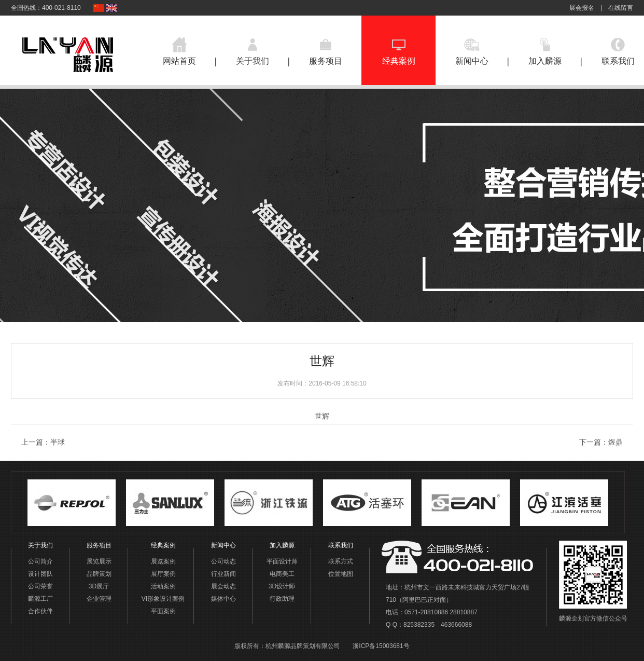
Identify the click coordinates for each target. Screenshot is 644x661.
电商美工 (282, 574)
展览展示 (99, 561)
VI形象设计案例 (163, 599)
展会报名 (582, 8)
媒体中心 (223, 599)
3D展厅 (99, 586)
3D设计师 (282, 586)
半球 (58, 442)
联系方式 (341, 561)
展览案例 (163, 561)
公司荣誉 (40, 586)
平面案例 (163, 611)
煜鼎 (615, 442)
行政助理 (282, 599)
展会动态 (223, 586)
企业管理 (99, 599)
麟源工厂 (40, 599)
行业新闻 (223, 574)
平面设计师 (282, 561)
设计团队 (40, 574)
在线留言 (621, 8)
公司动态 (223, 561)
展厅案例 (163, 574)
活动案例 (163, 586)
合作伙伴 (40, 611)
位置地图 (341, 574)
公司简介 (40, 561)
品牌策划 (99, 574)
